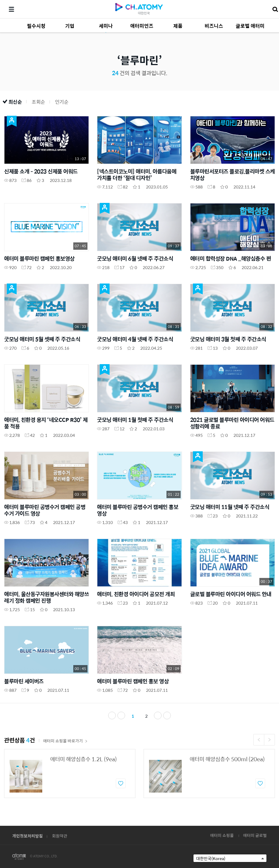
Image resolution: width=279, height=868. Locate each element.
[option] (70, 773)
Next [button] (269, 740)
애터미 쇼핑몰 (222, 835)
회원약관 (60, 836)
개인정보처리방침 (28, 836)
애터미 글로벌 (255, 835)
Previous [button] (259, 740)
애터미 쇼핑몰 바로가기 (65, 741)
